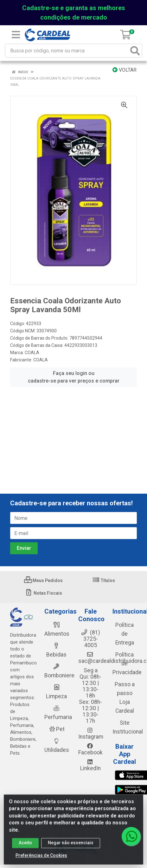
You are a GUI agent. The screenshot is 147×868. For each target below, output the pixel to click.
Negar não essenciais (71, 845)
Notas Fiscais (44, 593)
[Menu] (16, 35)
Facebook (90, 749)
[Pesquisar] (135, 51)
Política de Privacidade (127, 663)
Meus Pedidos (43, 580)
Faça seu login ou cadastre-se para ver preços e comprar (74, 377)
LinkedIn (90, 765)
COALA (32, 353)
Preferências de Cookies (41, 858)
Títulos (104, 580)
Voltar (125, 70)
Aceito (25, 845)
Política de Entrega (125, 634)
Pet (56, 729)
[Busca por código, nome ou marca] (67, 51)
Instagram (91, 734)
